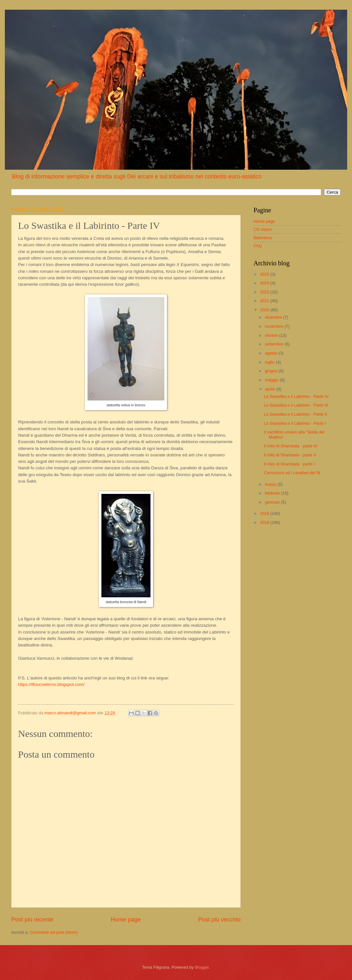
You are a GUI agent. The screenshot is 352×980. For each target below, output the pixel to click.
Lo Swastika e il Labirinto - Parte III (296, 405)
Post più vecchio (219, 920)
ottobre (272, 335)
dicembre (274, 317)
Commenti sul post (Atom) (54, 932)
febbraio (273, 493)
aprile (270, 389)
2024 (265, 283)
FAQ (258, 246)
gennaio (273, 502)
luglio (270, 362)
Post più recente (32, 920)
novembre (275, 326)
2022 (265, 292)
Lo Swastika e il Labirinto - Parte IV (296, 396)
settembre (275, 344)
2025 (265, 274)
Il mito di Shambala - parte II (290, 455)
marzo (271, 484)
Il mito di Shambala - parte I (289, 464)
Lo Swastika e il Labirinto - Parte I (295, 423)
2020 (265, 310)
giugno (272, 371)
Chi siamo (263, 229)
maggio (272, 380)
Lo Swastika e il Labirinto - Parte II (295, 414)
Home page (126, 920)
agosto (272, 353)
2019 (265, 513)
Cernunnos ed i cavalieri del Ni (292, 473)
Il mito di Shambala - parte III (290, 446)
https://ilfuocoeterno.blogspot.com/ (51, 684)
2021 (265, 301)
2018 (265, 522)
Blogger (202, 967)
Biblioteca (263, 238)
